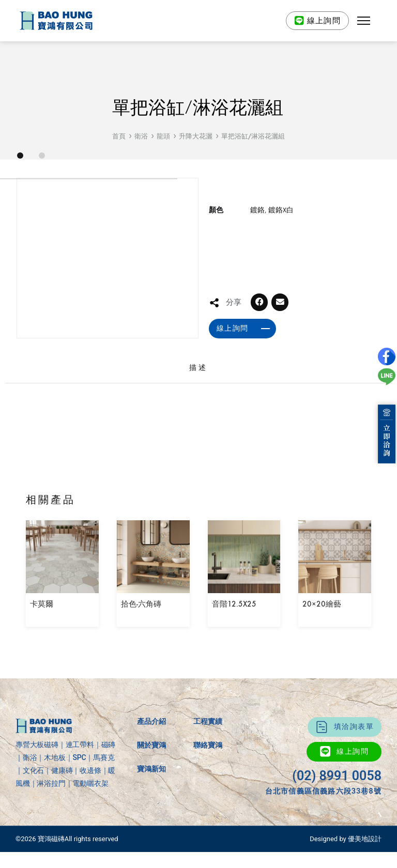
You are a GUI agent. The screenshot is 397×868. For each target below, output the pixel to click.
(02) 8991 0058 (337, 801)
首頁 (119, 136)
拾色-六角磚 (141, 629)
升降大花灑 (196, 136)
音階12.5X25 (234, 629)
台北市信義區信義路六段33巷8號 (323, 816)
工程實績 (208, 746)
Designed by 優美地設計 (346, 864)
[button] (364, 21)
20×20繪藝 (322, 629)
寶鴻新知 (151, 794)
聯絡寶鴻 (208, 770)
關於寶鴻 (151, 770)
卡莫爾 (42, 629)
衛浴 (141, 136)
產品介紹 (151, 746)
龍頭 (163, 136)
